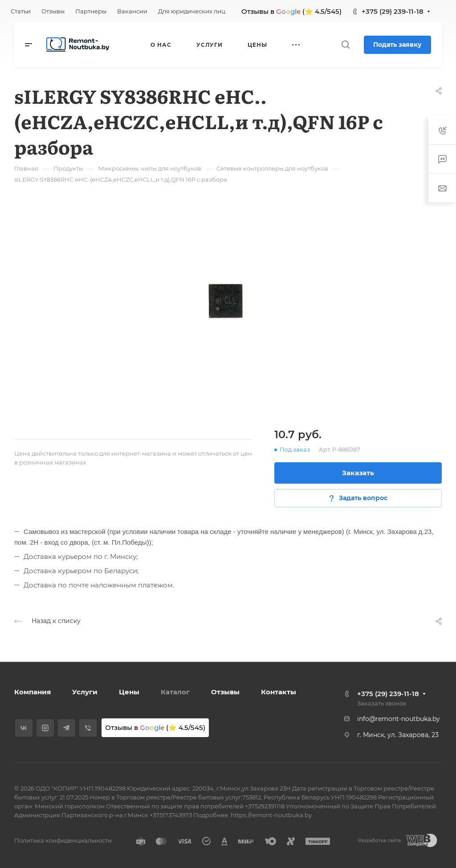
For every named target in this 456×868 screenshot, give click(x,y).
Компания (33, 692)
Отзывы (225, 692)
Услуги (85, 692)
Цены (129, 692)
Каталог (175, 692)
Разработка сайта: (380, 841)
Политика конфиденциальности (63, 840)
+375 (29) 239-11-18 (393, 11)
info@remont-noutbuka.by (399, 719)
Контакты (279, 692)
